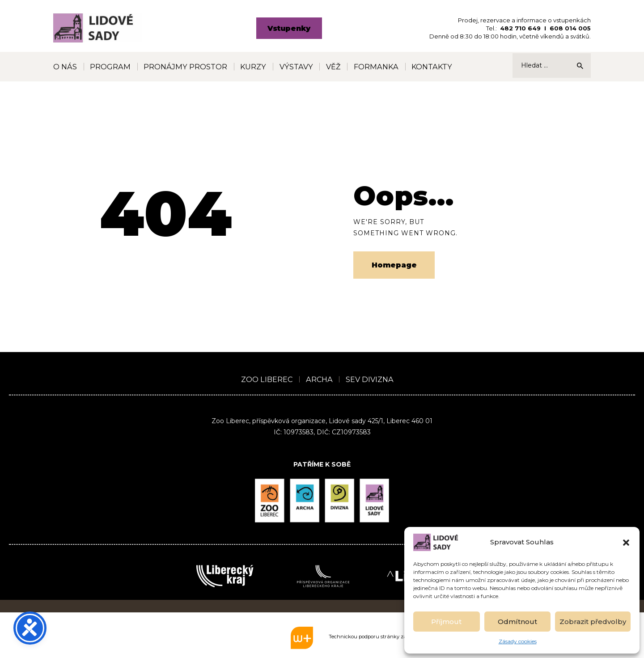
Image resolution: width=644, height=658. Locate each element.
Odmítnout (517, 622)
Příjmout (446, 622)
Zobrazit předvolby (593, 622)
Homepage (394, 265)
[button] (626, 543)
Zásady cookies (518, 641)
